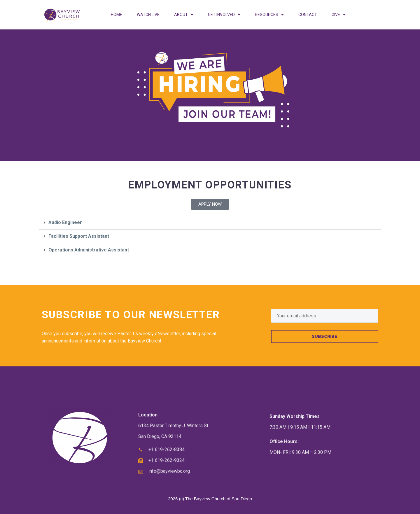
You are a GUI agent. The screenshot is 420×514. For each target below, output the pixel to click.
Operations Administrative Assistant (89, 250)
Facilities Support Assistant (79, 236)
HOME (117, 15)
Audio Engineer (65, 222)
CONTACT (308, 15)
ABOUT (184, 15)
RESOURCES (269, 15)
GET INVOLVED (224, 15)
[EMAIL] (325, 316)
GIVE (339, 15)
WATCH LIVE (148, 15)
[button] (210, 223)
